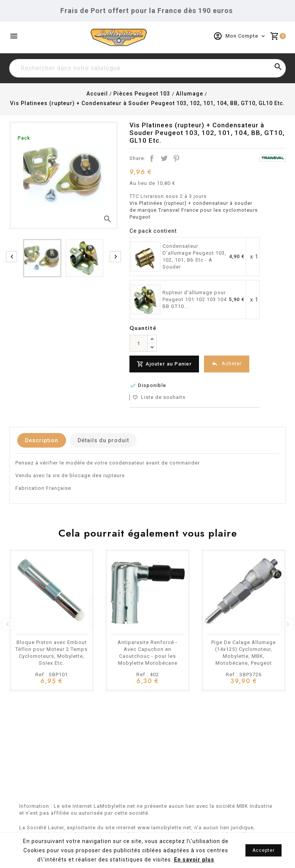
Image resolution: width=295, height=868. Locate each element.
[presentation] (12, 257)
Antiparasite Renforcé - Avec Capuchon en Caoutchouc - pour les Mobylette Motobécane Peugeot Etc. (147, 656)
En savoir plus (194, 860)
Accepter (264, 850)
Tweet (164, 158)
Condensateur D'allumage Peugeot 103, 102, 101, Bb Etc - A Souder (194, 256)
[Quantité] (139, 343)
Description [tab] (42, 440)
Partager (152, 158)
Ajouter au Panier (165, 364)
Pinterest (176, 158)
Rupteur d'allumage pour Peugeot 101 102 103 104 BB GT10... (195, 299)
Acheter (228, 364)
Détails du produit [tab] (106, 440)
